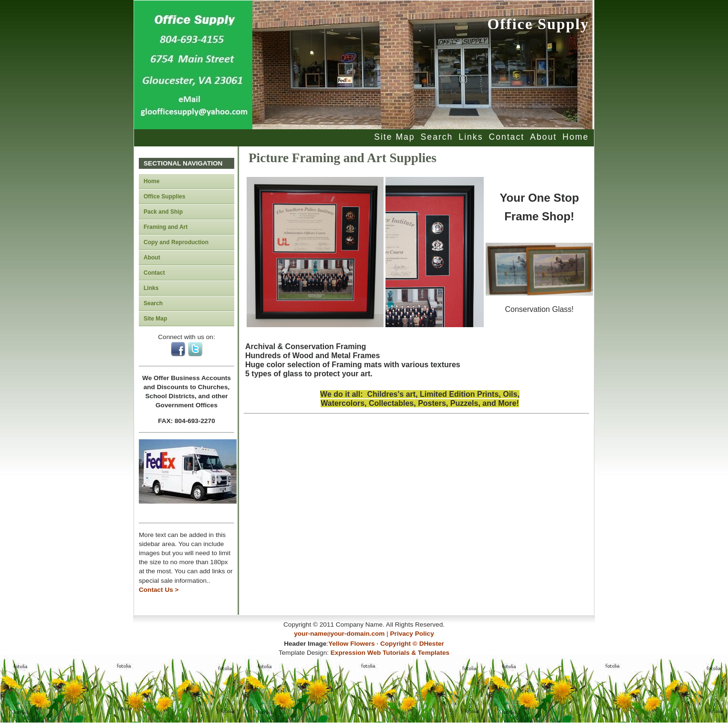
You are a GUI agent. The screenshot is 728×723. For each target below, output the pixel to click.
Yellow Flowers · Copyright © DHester (386, 643)
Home (576, 137)
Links (471, 137)
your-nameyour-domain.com (339, 634)
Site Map (394, 137)
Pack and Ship (163, 212)
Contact (506, 137)
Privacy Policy (412, 634)
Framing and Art (166, 227)
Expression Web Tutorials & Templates (390, 652)
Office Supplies (164, 196)
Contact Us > (159, 590)
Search (437, 137)
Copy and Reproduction (176, 242)
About (543, 137)
